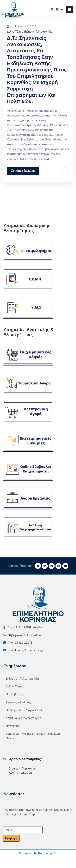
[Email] (23, 830)
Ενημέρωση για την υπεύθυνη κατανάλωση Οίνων (34, 736)
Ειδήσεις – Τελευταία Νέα (22, 679)
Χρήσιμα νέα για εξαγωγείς (23, 718)
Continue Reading (23, 171)
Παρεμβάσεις (14, 694)
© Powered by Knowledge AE (38, 853)
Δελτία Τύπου (15, 32)
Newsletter (13, 726)
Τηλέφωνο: (25, 635)
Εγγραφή (11, 838)
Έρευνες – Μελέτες (18, 702)
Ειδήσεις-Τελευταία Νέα (38, 32)
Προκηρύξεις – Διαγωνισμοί (24, 710)
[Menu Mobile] (70, 10)
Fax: (20, 643)
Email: (26, 650)
